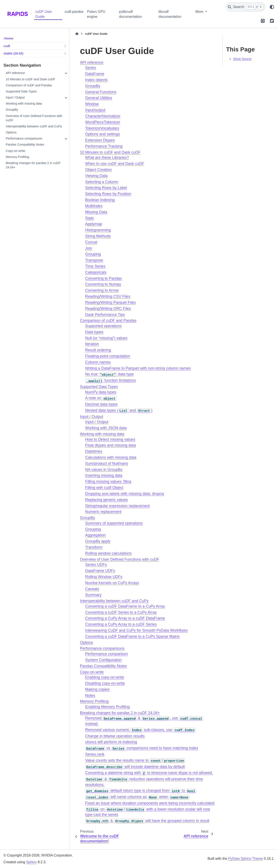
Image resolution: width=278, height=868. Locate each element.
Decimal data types (101, 404)
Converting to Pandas (103, 278)
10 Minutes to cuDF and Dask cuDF (30, 79)
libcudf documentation (170, 14)
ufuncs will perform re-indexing (111, 742)
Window (92, 104)
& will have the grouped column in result (147, 821)
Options (11, 132)
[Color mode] (272, 7)
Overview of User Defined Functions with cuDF (34, 118)
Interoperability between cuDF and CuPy (34, 126)
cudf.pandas (74, 12)
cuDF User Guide (44, 14)
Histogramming (98, 230)
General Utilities (99, 98)
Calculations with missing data (111, 457)
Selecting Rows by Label (106, 188)
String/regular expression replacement (117, 506)
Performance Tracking (104, 146)
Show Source (242, 59)
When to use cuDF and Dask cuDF (115, 164)
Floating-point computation (108, 356)
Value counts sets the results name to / (135, 760)
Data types (94, 332)
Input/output (95, 110)
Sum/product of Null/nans (107, 464)
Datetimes (94, 451)
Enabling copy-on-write (105, 677)
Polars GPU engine (96, 14)
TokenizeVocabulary (102, 128)
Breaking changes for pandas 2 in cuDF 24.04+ (33, 165)
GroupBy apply (98, 541)
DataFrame (95, 74)
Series (91, 68)
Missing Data (96, 212)
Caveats (92, 589)
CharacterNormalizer (103, 116)
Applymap (94, 224)
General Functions (101, 92)
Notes (90, 695)
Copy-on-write (15, 151)
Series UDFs (96, 565)
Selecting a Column (102, 182)
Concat (91, 242)
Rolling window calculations (108, 553)
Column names (98, 362)
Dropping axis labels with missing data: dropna (125, 494)
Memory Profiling (17, 157)
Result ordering (98, 350)
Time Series (95, 266)
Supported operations (103, 326)
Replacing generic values (107, 500)
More (200, 12)
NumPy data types (101, 392)
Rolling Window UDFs (104, 577)
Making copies (97, 689)
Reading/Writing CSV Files (108, 296)
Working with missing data (24, 104)
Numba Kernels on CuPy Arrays (112, 583)
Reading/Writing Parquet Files (110, 302)
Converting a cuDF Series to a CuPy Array (121, 612)
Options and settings (103, 134)
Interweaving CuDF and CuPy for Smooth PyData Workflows (136, 630)
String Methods (98, 236)
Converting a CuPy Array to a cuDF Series (121, 624)
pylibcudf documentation (130, 14)
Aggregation (95, 535)
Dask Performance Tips (105, 315)
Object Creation (98, 170)
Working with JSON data (106, 428)
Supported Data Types (21, 91)
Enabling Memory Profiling (107, 707)
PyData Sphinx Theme (246, 859)
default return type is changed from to (141, 791)
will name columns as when (137, 797)
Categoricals (96, 272)
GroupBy (12, 110)
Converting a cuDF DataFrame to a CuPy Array (125, 606)
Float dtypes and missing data (111, 445)
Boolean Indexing (100, 200)
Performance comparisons (24, 138)
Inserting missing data (104, 475)
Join (89, 248)
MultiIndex (94, 206)
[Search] (246, 7)
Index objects (96, 80)
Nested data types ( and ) (119, 410)
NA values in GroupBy (104, 470)
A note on (101, 398)
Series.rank (95, 754)
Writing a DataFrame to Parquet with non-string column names (138, 368)
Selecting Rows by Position (108, 194)
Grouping (93, 254)
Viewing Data (96, 176)
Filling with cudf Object (104, 488)
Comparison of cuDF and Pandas (29, 85)
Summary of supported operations (114, 523)
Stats (89, 218)
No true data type (109, 374)
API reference (15, 73)
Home (9, 38)
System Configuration (103, 660)
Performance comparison (107, 654)
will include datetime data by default (135, 767)
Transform (94, 547)
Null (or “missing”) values (106, 338)
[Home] (77, 34)
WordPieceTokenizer (103, 122)
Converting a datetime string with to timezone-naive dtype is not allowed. (149, 773)
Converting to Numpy (103, 284)
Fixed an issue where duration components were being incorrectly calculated (150, 803)
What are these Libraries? (107, 158)
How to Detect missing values (110, 439)
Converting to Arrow (102, 290)
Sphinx (31, 862)
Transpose (94, 260)
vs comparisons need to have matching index (142, 748)
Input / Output (15, 97)
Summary (93, 595)
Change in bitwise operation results (115, 736)
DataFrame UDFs (100, 571)
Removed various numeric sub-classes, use (140, 730)
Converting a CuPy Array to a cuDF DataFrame (125, 618)
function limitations (111, 380)
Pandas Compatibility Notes (25, 145)
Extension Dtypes (100, 140)
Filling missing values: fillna (108, 482)
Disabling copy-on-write (105, 683)
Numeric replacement (103, 512)
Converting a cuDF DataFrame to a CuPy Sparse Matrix (132, 636)
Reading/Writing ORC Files (108, 309)
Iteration (92, 344)
